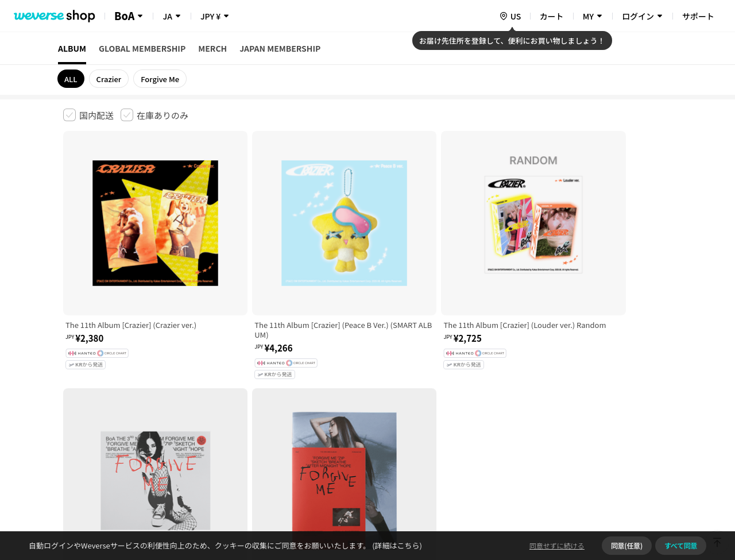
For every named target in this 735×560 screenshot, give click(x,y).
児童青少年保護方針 (214, 379)
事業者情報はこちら (581, 418)
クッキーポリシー (469, 379)
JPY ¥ (210, 16)
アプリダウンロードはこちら (623, 486)
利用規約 (72, 379)
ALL (71, 79)
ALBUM (72, 48)
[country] (510, 16)
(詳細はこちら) (396, 545)
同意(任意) (627, 545)
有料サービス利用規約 (134, 379)
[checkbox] (88, 115)
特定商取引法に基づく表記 (385, 379)
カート (552, 16)
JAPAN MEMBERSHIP (280, 48)
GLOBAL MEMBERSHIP (142, 48)
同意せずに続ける (557, 545)
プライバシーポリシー (294, 379)
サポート (698, 16)
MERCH (212, 48)
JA (167, 16)
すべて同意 (681, 545)
